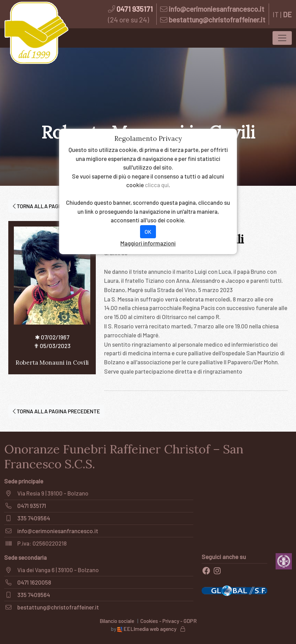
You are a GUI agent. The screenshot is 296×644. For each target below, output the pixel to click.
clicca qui (157, 185)
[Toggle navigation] (282, 38)
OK (148, 232)
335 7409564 (34, 518)
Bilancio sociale (117, 621)
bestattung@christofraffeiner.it (217, 20)
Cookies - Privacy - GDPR (169, 621)
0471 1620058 (34, 582)
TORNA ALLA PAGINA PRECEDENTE (56, 206)
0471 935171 (135, 9)
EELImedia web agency (147, 629)
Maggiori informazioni (148, 243)
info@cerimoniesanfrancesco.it (216, 9)
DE (287, 14)
